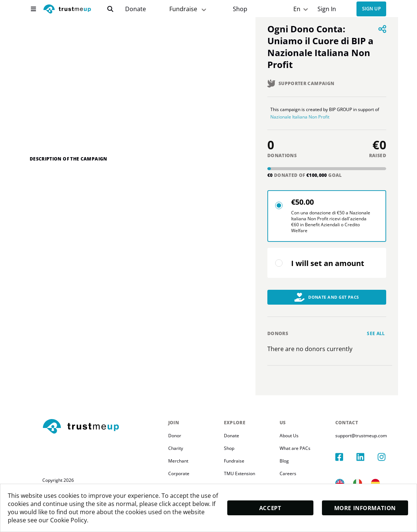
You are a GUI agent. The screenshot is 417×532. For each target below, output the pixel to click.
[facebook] (354, 455)
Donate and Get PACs (327, 303)
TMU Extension (243, 479)
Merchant (178, 467)
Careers (295, 479)
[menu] (33, 9)
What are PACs (302, 454)
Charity (176, 454)
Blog (291, 467)
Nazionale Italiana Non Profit (343, 120)
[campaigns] (136, 9)
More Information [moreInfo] (365, 508)
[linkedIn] (371, 455)
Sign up (371, 9)
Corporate (179, 479)
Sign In (327, 9)
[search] (110, 9)
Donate (136, 9)
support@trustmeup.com (371, 442)
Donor (175, 442)
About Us (296, 442)
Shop (240, 9)
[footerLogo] (102, 433)
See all (376, 339)
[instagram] (388, 455)
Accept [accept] (270, 508)
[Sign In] (327, 9)
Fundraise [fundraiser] (188, 9)
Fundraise (237, 467)
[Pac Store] (240, 9)
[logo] (67, 10)
